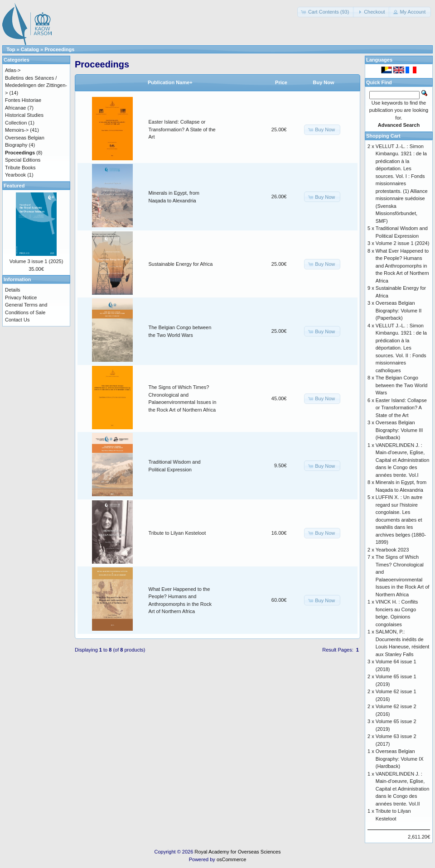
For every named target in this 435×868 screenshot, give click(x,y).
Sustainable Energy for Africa (181, 264)
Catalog (30, 49)
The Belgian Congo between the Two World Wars (402, 385)
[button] (326, 12)
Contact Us (17, 320)
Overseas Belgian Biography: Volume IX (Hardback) (400, 759)
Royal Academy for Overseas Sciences (237, 852)
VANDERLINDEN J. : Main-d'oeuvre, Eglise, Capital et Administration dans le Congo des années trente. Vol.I (403, 460)
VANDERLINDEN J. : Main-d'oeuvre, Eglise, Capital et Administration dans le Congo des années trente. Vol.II (403, 789)
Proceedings (59, 49)
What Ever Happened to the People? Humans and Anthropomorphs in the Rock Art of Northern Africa (402, 266)
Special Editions (23, 160)
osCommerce (231, 859)
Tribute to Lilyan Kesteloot (177, 533)
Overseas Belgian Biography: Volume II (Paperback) (399, 310)
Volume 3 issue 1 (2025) (36, 261)
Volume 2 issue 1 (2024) (403, 243)
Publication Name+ (170, 82)
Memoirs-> (17, 130)
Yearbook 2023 (392, 550)
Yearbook (15, 175)
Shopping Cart (383, 136)
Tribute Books (20, 168)
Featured (14, 186)
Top (11, 49)
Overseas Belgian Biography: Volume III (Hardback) (399, 430)
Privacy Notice (21, 297)
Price (281, 82)
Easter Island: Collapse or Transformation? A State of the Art (182, 129)
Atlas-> (13, 70)
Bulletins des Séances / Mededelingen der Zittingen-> (36, 85)
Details (13, 290)
